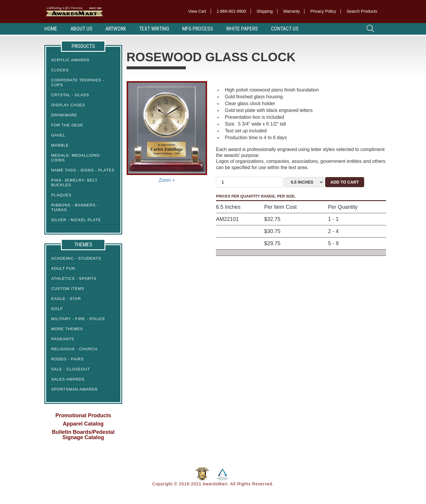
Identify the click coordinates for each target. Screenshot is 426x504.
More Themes (67, 329)
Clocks (60, 70)
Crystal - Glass (70, 95)
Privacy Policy (323, 11)
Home (51, 29)
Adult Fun (63, 268)
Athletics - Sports (74, 279)
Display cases (68, 105)
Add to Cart (345, 182)
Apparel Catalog (83, 424)
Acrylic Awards (70, 60)
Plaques (61, 195)
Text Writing (154, 29)
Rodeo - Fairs (67, 359)
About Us (81, 29)
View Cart (197, 11)
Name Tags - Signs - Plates (83, 170)
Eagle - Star (66, 299)
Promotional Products (83, 415)
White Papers (242, 29)
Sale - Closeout (71, 369)
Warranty (291, 11)
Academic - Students (76, 258)
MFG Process (198, 29)
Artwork (116, 29)
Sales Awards (68, 379)
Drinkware (64, 115)
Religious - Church (74, 349)
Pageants (63, 339)
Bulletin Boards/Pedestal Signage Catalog (83, 435)
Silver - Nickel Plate (76, 220)
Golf (57, 309)
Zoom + (167, 180)
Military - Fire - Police (78, 319)
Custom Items (68, 289)
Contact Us (285, 29)
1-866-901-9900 (231, 11)
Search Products (362, 11)
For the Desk (67, 125)
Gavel (58, 135)
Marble (60, 145)
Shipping (265, 11)
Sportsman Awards (74, 389)
